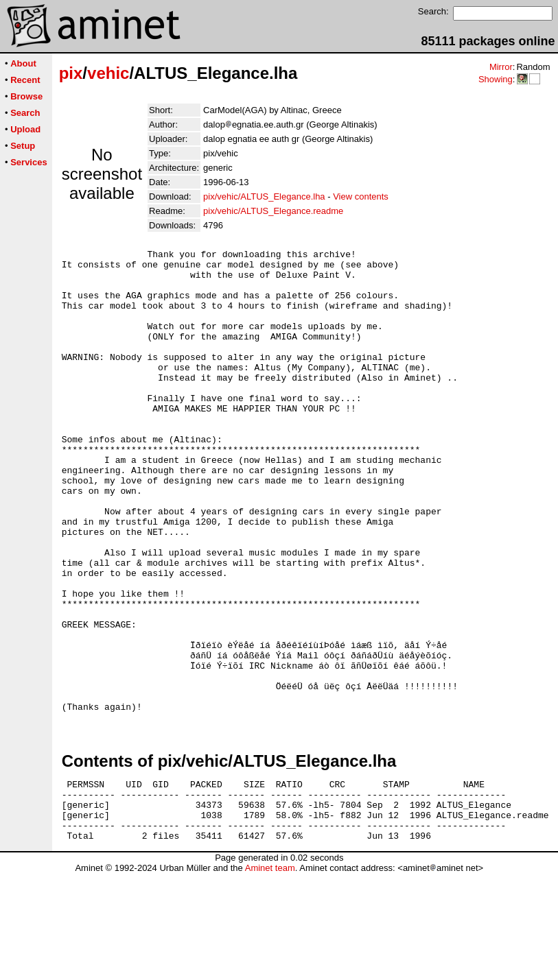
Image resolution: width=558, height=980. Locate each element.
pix (71, 73)
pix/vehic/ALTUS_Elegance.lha (264, 196)
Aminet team (270, 975)
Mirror (501, 67)
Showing (496, 79)
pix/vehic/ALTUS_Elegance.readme (273, 211)
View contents (361, 196)
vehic (108, 73)
